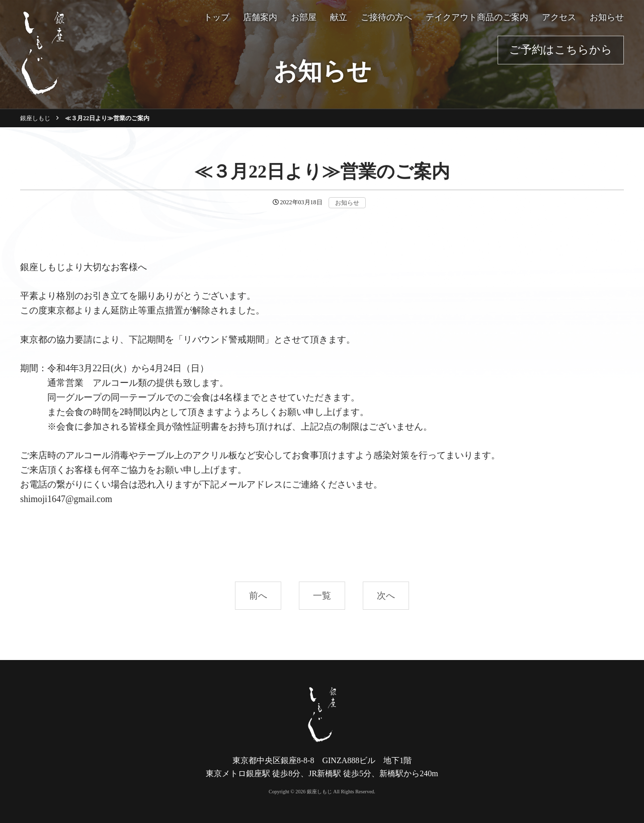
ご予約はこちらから (561, 50)
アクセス (559, 17)
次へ (386, 596)
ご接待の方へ (386, 17)
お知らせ (607, 17)
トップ (217, 17)
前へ (258, 596)
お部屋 (304, 17)
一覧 (322, 596)
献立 (339, 17)
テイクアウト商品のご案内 (477, 17)
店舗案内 (260, 17)
